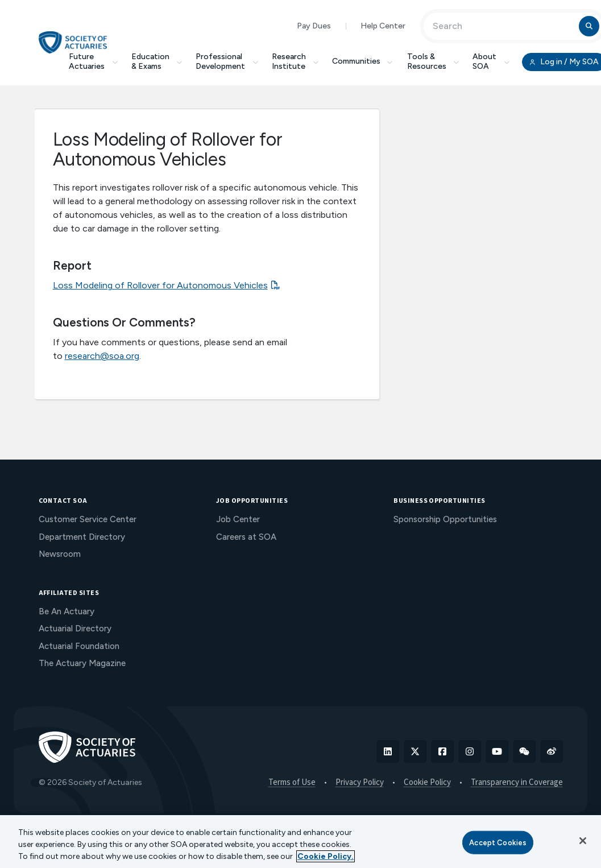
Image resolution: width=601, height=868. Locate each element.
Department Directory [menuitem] (82, 537)
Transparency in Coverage (517, 783)
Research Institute (295, 61)
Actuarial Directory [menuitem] (75, 629)
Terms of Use (292, 783)
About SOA (491, 61)
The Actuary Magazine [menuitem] (82, 663)
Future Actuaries (93, 61)
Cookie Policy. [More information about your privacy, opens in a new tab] (326, 856)
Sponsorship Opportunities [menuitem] (445, 519)
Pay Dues (314, 26)
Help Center (383, 26)
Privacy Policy (360, 783)
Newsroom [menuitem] (60, 554)
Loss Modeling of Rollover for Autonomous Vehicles (160, 285)
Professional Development (227, 61)
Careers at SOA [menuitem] (246, 537)
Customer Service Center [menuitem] (88, 519)
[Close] (583, 841)
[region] (300, 842)
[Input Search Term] (503, 26)
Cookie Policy (427, 783)
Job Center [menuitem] (238, 519)
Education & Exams (157, 61)
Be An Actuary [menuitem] (67, 611)
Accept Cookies (498, 842)
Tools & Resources (433, 61)
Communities (363, 61)
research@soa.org (102, 356)
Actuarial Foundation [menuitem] (79, 646)
